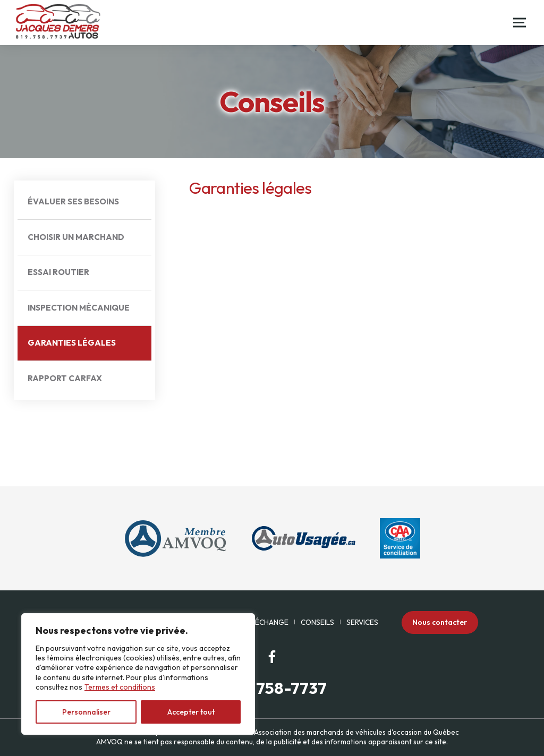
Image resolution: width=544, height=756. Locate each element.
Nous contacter (440, 622)
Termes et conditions (120, 687)
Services (362, 622)
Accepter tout (191, 712)
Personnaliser (86, 712)
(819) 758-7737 (272, 688)
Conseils (317, 622)
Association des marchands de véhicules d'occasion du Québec (356, 732)
